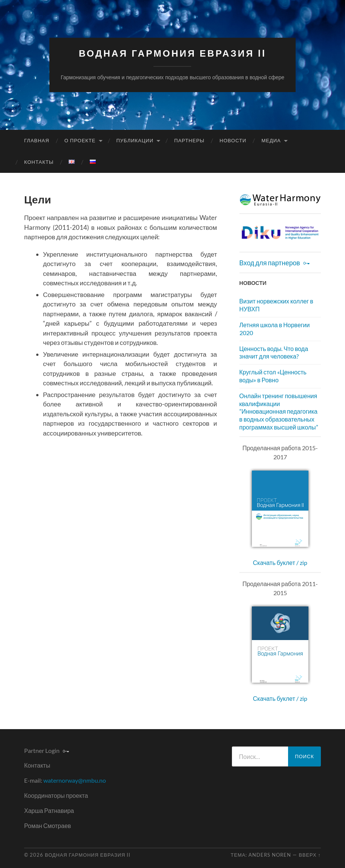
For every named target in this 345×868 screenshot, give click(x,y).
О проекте (80, 140)
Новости (233, 140)
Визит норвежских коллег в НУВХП (276, 305)
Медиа (271, 140)
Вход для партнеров (270, 263)
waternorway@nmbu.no (75, 780)
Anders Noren (270, 855)
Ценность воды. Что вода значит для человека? (274, 352)
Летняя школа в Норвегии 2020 (275, 329)
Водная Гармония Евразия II (172, 53)
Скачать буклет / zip (280, 563)
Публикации (135, 140)
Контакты (39, 162)
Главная (37, 140)
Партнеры (189, 140)
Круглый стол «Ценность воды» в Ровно (273, 376)
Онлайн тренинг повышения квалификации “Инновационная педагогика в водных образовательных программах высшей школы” (279, 411)
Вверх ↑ (310, 855)
